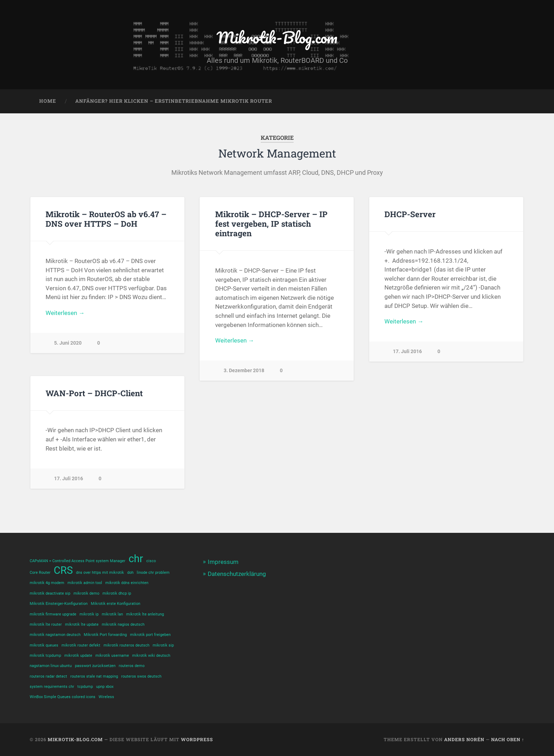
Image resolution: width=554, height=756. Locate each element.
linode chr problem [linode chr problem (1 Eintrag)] (153, 573)
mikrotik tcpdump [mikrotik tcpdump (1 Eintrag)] (45, 656)
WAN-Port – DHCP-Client (94, 393)
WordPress (197, 739)
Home (48, 101)
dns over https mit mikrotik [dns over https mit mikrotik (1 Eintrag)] (100, 573)
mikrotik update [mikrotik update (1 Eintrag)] (78, 656)
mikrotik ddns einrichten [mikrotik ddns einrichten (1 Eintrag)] (127, 583)
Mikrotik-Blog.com (277, 37)
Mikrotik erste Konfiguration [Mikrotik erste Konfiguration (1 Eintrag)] (116, 604)
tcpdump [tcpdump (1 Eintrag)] (85, 687)
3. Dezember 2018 (244, 371)
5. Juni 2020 (68, 343)
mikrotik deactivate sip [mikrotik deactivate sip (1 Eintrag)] (50, 593)
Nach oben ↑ (508, 739)
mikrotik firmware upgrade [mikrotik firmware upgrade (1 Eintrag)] (53, 614)
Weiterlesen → (65, 313)
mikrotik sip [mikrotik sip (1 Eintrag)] (163, 645)
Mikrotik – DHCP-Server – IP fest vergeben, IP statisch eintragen (271, 224)
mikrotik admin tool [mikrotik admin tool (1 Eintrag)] (85, 583)
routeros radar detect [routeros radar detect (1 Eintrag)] (48, 676)
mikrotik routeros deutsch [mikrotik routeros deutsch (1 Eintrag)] (126, 645)
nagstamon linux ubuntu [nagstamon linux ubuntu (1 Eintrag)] (51, 666)
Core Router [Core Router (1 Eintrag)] (40, 573)
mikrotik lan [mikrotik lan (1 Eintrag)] (112, 614)
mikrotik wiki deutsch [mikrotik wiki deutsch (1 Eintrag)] (151, 656)
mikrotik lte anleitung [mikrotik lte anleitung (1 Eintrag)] (145, 614)
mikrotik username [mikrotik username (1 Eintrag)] (112, 656)
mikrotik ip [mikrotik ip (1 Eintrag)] (89, 614)
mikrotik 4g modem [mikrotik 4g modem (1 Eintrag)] (47, 583)
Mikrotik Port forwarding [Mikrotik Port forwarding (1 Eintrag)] (105, 635)
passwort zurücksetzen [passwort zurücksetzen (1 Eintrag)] (95, 666)
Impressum (223, 562)
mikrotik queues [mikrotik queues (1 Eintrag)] (44, 645)
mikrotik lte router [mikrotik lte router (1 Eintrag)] (46, 624)
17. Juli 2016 (407, 352)
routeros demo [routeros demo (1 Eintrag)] (132, 666)
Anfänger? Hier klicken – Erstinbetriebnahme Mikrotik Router (174, 101)
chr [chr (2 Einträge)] (136, 559)
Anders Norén (464, 739)
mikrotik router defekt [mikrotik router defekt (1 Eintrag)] (81, 645)
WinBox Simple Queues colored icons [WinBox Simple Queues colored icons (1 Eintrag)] (63, 697)
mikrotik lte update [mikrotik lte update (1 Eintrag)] (82, 624)
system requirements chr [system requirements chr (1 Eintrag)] (52, 687)
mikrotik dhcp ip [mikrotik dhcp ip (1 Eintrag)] (117, 593)
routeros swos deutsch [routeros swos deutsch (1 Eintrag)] (141, 676)
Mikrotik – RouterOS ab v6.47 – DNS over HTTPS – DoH (106, 219)
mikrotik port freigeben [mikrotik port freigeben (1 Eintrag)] (150, 635)
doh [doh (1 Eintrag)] (130, 573)
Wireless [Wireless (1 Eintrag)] (106, 697)
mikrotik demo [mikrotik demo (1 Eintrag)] (86, 593)
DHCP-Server (410, 214)
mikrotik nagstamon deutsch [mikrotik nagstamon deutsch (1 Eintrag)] (55, 635)
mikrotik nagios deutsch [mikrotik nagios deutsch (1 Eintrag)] (123, 624)
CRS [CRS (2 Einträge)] (63, 570)
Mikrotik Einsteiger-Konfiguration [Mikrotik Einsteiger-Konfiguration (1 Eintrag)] (59, 604)
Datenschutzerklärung (237, 574)
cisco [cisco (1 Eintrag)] (151, 561)
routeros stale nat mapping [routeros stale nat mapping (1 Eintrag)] (94, 676)
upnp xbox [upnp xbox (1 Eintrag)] (105, 687)
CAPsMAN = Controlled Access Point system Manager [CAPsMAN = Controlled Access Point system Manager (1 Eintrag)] (78, 561)
